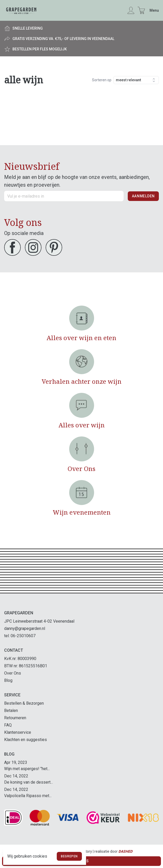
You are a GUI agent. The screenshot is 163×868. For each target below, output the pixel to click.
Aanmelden (143, 196)
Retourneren (15, 718)
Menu (154, 10)
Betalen (11, 711)
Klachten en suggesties (26, 740)
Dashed (125, 851)
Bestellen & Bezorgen (24, 703)
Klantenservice (18, 732)
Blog (8, 680)
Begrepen (69, 856)
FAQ (8, 725)
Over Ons (13, 673)
